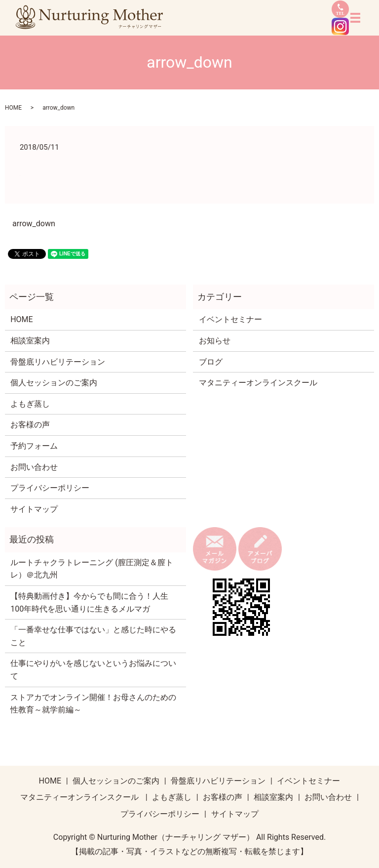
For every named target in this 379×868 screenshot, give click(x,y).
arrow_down (34, 224)
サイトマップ (34, 509)
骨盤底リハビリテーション (58, 362)
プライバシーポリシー (50, 488)
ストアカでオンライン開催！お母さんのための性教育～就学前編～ (93, 704)
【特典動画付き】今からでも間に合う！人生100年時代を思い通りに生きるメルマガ (89, 602)
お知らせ (215, 341)
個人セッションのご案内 (54, 383)
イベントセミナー (230, 319)
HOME (13, 108)
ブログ (211, 362)
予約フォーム (34, 446)
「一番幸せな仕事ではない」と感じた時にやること (93, 636)
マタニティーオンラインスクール (258, 383)
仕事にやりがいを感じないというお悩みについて (93, 670)
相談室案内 (30, 341)
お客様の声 (30, 425)
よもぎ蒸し (30, 404)
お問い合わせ (34, 467)
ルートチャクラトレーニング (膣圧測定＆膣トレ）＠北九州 (92, 569)
